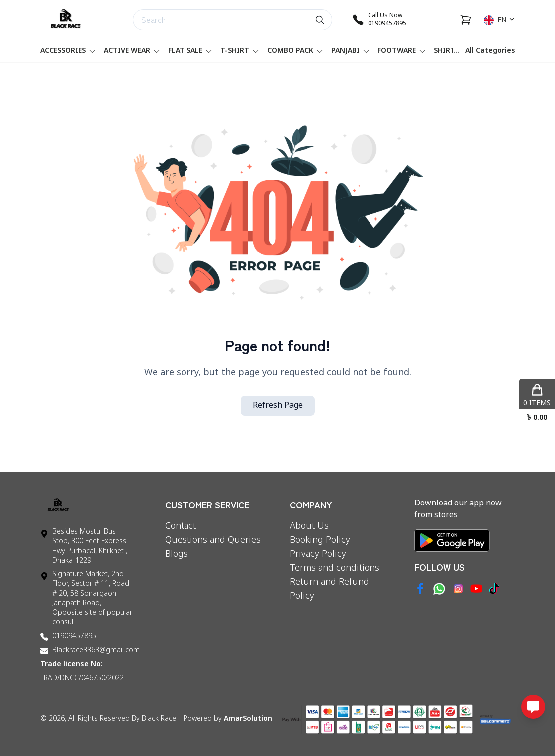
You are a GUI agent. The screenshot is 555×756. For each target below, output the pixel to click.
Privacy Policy (318, 554)
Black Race (159, 719)
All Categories (490, 51)
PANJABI (350, 51)
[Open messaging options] (533, 707)
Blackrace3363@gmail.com (96, 650)
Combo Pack (295, 51)
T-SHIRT (240, 51)
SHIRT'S (453, 51)
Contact (181, 526)
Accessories (68, 51)
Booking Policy (320, 540)
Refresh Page (278, 406)
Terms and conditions (335, 568)
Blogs (177, 554)
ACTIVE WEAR (132, 51)
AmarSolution (248, 719)
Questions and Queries (213, 540)
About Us (309, 526)
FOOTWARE (402, 51)
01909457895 (74, 636)
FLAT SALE (190, 51)
